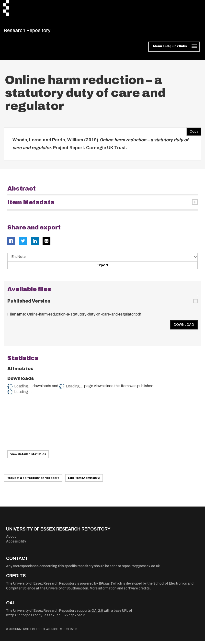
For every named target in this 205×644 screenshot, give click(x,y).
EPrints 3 (105, 586)
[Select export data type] (102, 260)
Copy (192, 134)
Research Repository (38, 32)
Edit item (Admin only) (84, 481)
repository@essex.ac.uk (141, 569)
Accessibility (16, 544)
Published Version (29, 304)
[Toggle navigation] (174, 50)
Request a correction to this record (33, 481)
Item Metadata (31, 205)
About (11, 540)
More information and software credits (120, 591)
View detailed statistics (28, 457)
